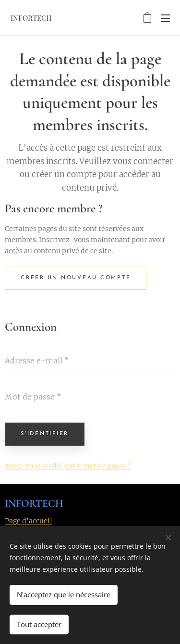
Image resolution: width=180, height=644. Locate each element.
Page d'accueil (29, 521)
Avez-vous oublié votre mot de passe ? (68, 466)
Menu (166, 18)
